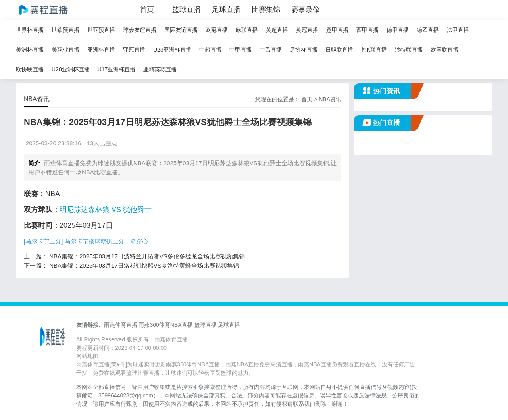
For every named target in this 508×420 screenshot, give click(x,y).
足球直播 (226, 10)
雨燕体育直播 (121, 325)
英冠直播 (307, 30)
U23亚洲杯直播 (172, 50)
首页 (147, 10)
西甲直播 (368, 30)
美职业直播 (65, 50)
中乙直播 (271, 50)
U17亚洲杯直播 (117, 69)
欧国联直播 (444, 50)
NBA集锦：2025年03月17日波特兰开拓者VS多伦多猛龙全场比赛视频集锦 (147, 256)
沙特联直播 (409, 50)
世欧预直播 (65, 30)
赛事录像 (306, 10)
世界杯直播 (30, 30)
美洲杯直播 (30, 50)
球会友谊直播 (140, 30)
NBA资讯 (330, 99)
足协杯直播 (304, 50)
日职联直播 (339, 50)
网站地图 (87, 356)
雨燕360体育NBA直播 (165, 325)
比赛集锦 (266, 10)
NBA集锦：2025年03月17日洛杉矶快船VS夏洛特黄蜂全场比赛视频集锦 (144, 265)
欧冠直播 (217, 30)
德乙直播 (428, 30)
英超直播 (277, 30)
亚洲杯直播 (101, 50)
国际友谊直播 (181, 30)
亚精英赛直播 (160, 69)
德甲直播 (398, 30)
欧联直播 (247, 30)
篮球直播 (187, 10)
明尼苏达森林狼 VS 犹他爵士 (106, 210)
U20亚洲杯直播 (71, 69)
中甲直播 (241, 50)
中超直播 (210, 50)
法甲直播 (458, 30)
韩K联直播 (374, 50)
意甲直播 (337, 30)
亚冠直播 (134, 50)
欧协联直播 (30, 69)
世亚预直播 (101, 30)
